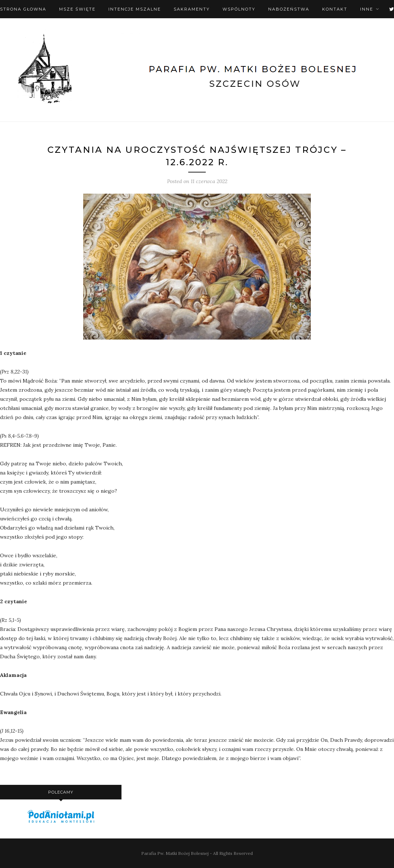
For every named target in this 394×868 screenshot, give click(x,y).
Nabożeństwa (289, 9)
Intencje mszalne (135, 9)
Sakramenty (192, 9)
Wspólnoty (239, 9)
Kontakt (335, 9)
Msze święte (77, 9)
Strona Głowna (23, 9)
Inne (367, 9)
